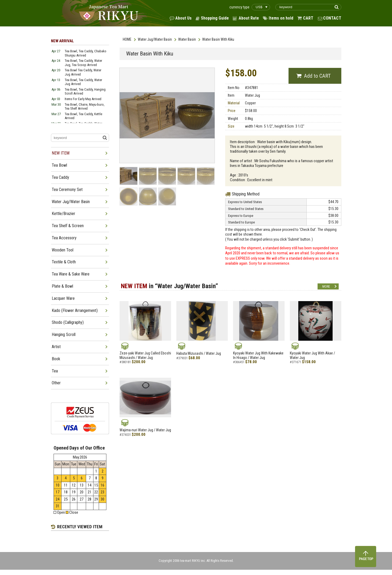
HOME (127, 39)
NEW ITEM (61, 153)
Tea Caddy (60, 177)
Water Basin (187, 39)
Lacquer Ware (63, 298)
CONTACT (332, 18)
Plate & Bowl (62, 286)
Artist (56, 347)
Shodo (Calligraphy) (68, 322)
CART (308, 18)
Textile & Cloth (64, 262)
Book (56, 359)
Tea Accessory (64, 238)
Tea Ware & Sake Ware (71, 274)
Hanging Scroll (64, 335)
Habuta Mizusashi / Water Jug (199, 353)
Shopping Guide (215, 18)
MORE (326, 287)
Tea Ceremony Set (67, 190)
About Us (183, 18)
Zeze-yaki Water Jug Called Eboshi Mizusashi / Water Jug (145, 355)
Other (56, 383)
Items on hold (281, 18)
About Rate (249, 18)
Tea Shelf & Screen (68, 226)
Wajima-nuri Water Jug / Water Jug (145, 430)
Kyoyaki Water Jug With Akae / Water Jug (312, 355)
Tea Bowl (59, 165)
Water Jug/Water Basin (155, 39)
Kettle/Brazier (63, 214)
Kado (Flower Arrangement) (75, 310)
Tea (55, 371)
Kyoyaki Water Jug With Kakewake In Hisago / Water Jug (258, 355)
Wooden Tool (63, 250)
